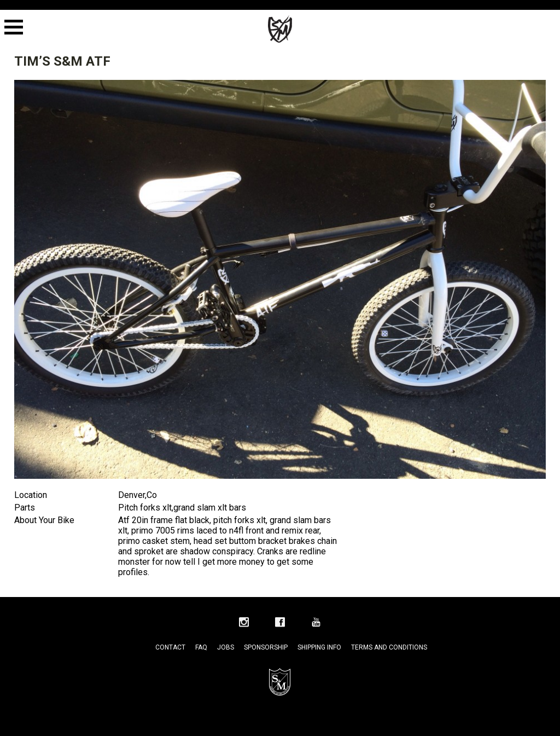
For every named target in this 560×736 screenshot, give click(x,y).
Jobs (226, 647)
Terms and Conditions (389, 647)
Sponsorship (266, 647)
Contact (170, 647)
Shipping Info (319, 647)
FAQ (201, 647)
